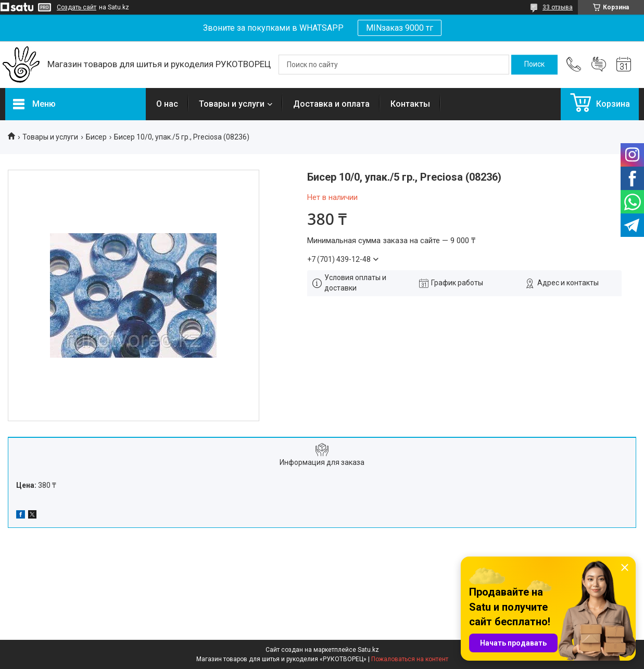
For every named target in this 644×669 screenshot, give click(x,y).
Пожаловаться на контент (410, 659)
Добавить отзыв (599, 65)
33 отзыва (558, 7)
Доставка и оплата (331, 104)
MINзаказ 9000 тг (400, 28)
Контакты (410, 104)
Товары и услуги (232, 104)
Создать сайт (77, 7)
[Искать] (534, 65)
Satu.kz (368, 650)
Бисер (96, 137)
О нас (167, 104)
